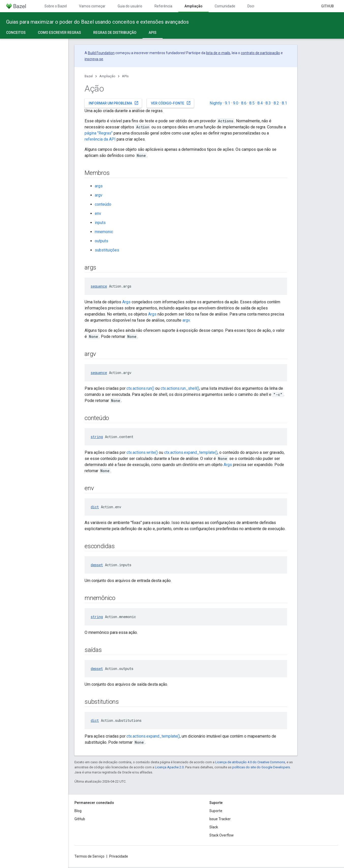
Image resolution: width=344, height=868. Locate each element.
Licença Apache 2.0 (169, 767)
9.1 (228, 103)
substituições (107, 250)
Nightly (216, 103)
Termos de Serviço (89, 856)
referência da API (100, 139)
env (98, 213)
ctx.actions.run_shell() (180, 388)
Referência (163, 6)
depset (97, 565)
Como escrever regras (59, 33)
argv (99, 195)
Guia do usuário (130, 6)
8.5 (252, 103)
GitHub (327, 6)
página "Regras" (99, 133)
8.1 (284, 103)
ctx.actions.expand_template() (191, 452)
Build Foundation (101, 53)
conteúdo (103, 204)
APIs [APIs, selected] (153, 33)
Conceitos (16, 33)
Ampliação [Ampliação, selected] (193, 6)
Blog (78, 811)
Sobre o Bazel (56, 6)
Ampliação (107, 76)
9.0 (236, 103)
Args (126, 302)
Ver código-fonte (171, 103)
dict (95, 507)
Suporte (216, 811)
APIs (125, 76)
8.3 (268, 103)
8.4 (260, 103)
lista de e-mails (218, 53)
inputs (100, 223)
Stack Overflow (222, 835)
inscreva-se (94, 59)
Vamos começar (92, 6)
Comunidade (225, 6)
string (97, 437)
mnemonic (104, 232)
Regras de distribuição (115, 33)
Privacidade (119, 856)
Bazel (89, 76)
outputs (101, 241)
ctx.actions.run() (140, 388)
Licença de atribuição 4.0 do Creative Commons (250, 762)
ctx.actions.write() (142, 452)
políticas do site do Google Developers (261, 767)
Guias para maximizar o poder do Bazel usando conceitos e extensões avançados (97, 22)
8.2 (276, 103)
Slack (214, 827)
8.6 (244, 103)
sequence (99, 286)
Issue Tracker (220, 819)
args (99, 186)
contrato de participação (260, 53)
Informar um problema (114, 103)
